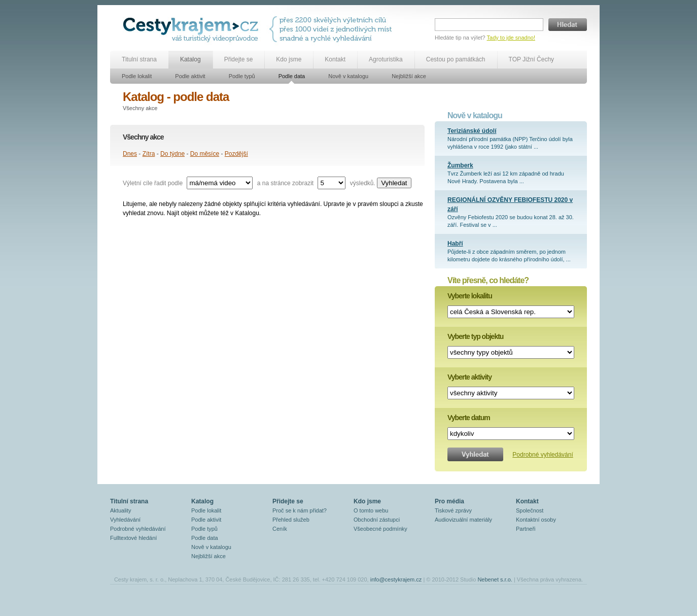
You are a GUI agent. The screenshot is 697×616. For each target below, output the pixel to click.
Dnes (130, 154)
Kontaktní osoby (536, 520)
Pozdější (236, 154)
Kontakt (335, 59)
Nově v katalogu (348, 76)
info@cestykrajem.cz (396, 579)
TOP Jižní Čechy (532, 59)
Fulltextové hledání (133, 538)
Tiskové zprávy (453, 510)
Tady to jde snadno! (511, 38)
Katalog (190, 59)
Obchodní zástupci (377, 520)
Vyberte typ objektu (475, 336)
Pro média (449, 501)
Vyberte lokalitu (470, 296)
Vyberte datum (469, 418)
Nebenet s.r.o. (495, 579)
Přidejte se (239, 59)
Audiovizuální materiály (463, 520)
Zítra (149, 154)
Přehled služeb (291, 520)
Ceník (280, 529)
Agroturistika (386, 59)
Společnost (530, 510)
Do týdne (172, 154)
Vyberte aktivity (469, 377)
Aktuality (121, 510)
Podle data (292, 76)
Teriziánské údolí (472, 131)
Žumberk (460, 165)
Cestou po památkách (456, 59)
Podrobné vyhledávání (543, 455)
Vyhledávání (125, 520)
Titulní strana (139, 59)
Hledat (568, 25)
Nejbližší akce (409, 76)
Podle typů (242, 76)
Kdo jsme (289, 59)
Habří (455, 244)
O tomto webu (371, 510)
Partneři (526, 529)
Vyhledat (394, 183)
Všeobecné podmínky (380, 529)
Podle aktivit (190, 76)
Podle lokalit (137, 76)
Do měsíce (205, 154)
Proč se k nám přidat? (300, 510)
